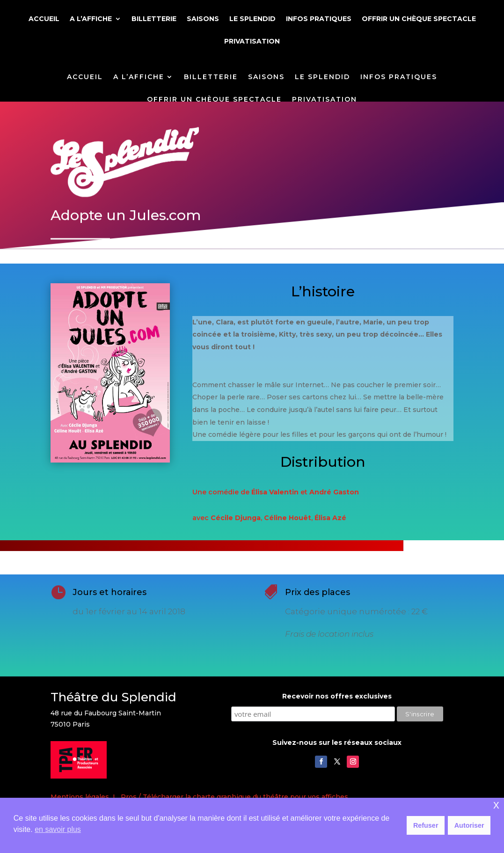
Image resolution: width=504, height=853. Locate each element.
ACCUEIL (44, 19)
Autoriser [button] (469, 825)
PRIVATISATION (252, 42)
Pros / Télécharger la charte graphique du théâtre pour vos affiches (234, 797)
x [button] (496, 805)
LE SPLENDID (252, 19)
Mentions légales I (86, 797)
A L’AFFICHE (91, 19)
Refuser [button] (426, 825)
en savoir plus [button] (58, 829)
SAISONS (203, 19)
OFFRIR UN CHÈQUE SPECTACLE (419, 19)
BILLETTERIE (154, 19)
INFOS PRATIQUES (319, 19)
